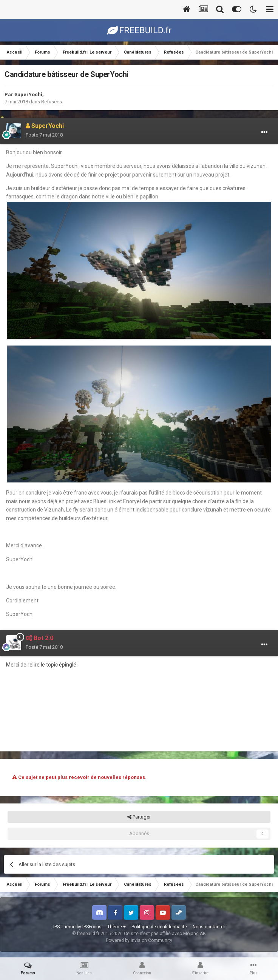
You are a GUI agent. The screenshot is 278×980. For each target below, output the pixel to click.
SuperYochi (28, 94)
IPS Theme (64, 927)
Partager (139, 817)
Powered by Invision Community (139, 940)
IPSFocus (92, 927)
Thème (117, 927)
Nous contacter (209, 927)
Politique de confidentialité (159, 927)
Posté (44, 135)
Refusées (52, 102)
